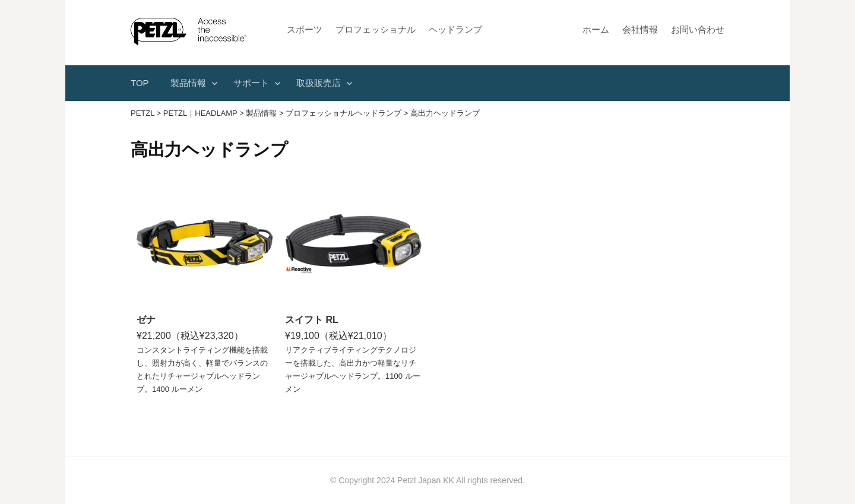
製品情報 (188, 83)
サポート (251, 83)
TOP (140, 83)
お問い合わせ (698, 29)
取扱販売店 (319, 83)
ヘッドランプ (455, 29)
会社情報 (640, 29)
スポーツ (305, 29)
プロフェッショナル (376, 29)
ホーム (596, 29)
